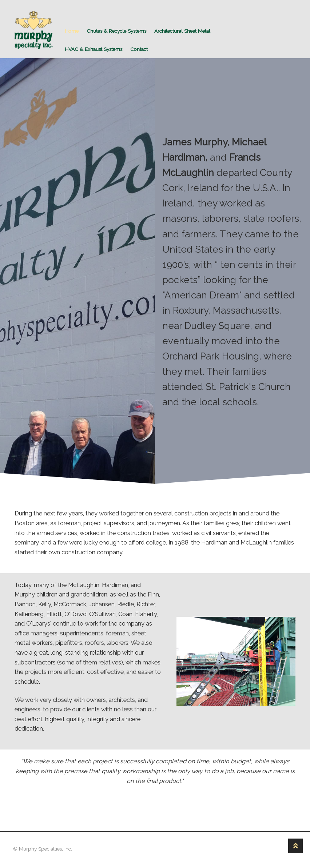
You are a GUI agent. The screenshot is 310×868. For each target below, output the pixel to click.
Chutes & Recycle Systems (116, 31)
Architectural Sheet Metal (182, 31)
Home (72, 31)
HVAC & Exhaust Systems (94, 49)
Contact (139, 49)
